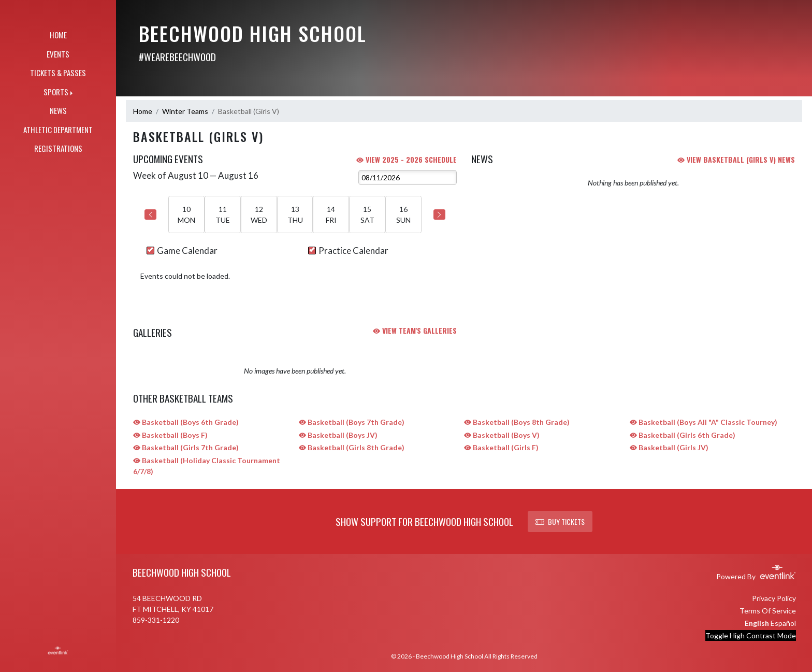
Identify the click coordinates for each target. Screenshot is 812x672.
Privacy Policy (774, 598)
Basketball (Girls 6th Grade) (683, 435)
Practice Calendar (348, 251)
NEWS (58, 110)
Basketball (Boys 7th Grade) (352, 422)
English (757, 623)
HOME (58, 35)
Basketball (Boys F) (170, 435)
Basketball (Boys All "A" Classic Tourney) (704, 422)
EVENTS (58, 54)
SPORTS (56, 92)
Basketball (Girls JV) (669, 447)
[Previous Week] (150, 215)
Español (783, 623)
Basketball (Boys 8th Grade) (517, 422)
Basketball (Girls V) (249, 111)
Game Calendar (182, 251)
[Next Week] (439, 215)
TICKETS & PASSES (58, 73)
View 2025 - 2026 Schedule (407, 159)
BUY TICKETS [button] (560, 521)
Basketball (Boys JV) (338, 435)
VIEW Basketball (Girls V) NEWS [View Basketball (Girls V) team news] (736, 159)
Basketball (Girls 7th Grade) (186, 447)
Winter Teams (185, 111)
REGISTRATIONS (58, 148)
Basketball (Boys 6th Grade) (186, 422)
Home (143, 111)
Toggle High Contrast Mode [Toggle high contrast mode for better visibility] (751, 635)
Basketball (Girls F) (501, 447)
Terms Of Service (768, 611)
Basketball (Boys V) (502, 435)
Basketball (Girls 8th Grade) (352, 447)
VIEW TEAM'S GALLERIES (415, 330)
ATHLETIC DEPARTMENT (58, 130)
